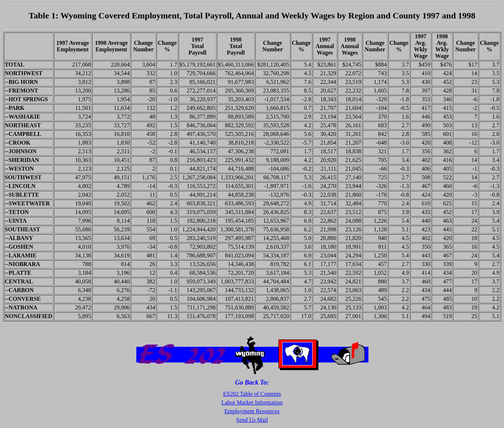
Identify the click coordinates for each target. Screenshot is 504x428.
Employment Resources (252, 411)
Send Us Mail (252, 420)
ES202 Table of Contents (252, 394)
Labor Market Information (252, 403)
